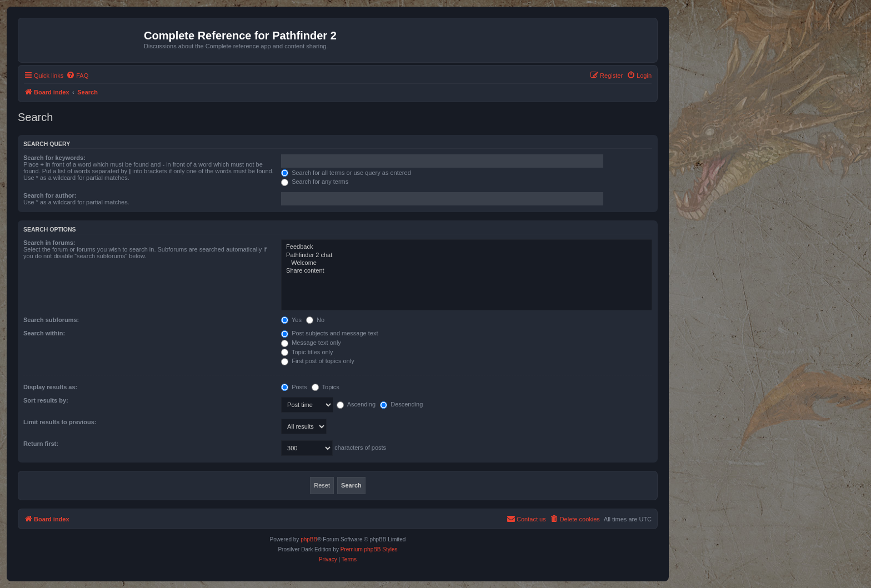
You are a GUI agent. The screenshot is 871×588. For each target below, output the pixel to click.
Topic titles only (307, 352)
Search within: (44, 333)
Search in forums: (49, 243)
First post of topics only (318, 361)
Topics (326, 387)
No (315, 320)
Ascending (356, 404)
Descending (401, 404)
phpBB (309, 539)
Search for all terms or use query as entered (346, 173)
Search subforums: (51, 320)
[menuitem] (77, 76)
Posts (294, 387)
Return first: (41, 444)
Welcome (467, 263)
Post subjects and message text (329, 333)
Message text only (311, 343)
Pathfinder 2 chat (467, 255)
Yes (291, 320)
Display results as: (50, 387)
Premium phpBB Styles (369, 549)
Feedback (467, 247)
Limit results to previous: (60, 422)
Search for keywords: (54, 158)
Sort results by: (46, 400)
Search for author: (50, 195)
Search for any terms (315, 182)
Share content (467, 271)
